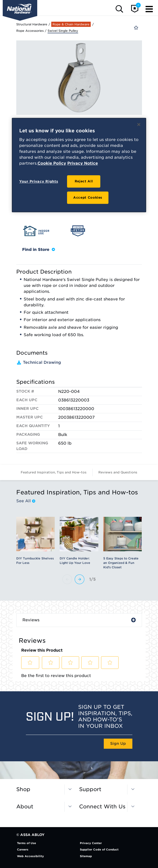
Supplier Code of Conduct (99, 850)
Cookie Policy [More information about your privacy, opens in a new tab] (52, 163)
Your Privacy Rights (39, 181)
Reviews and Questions (118, 472)
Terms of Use (26, 843)
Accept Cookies (88, 198)
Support (90, 789)
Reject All (84, 181)
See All (26, 501)
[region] (79, 165)
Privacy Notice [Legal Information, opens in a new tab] (83, 163)
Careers (23, 850)
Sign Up (118, 744)
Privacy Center (91, 843)
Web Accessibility (30, 856)
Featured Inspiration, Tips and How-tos (54, 472)
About (25, 807)
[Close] (139, 125)
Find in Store (39, 250)
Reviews (31, 620)
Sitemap (86, 856)
